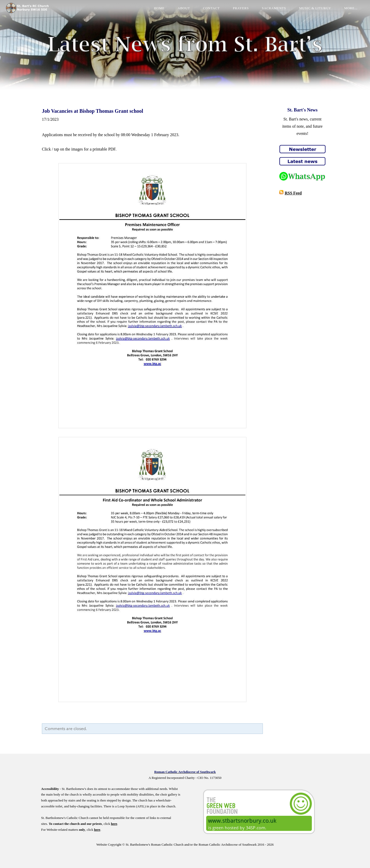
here (114, 824)
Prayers (236, 11)
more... (346, 11)
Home (155, 11)
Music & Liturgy (311, 11)
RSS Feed (293, 193)
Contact (207, 11)
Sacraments (270, 11)
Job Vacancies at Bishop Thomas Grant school (92, 111)
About (179, 11)
